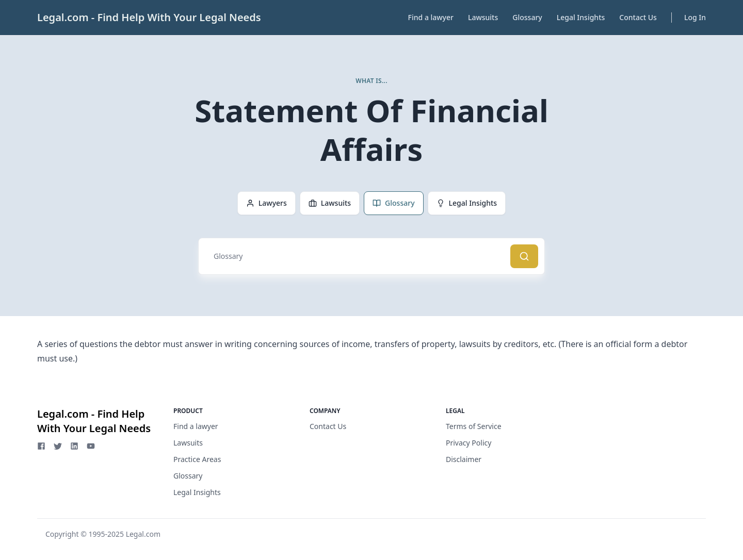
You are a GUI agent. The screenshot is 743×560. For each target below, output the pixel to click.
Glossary (527, 17)
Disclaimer (464, 459)
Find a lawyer (431, 17)
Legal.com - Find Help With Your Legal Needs (149, 17)
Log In (695, 17)
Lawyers (266, 203)
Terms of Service (474, 426)
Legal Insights (581, 17)
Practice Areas (197, 459)
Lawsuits (483, 17)
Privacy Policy (469, 443)
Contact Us (638, 17)
